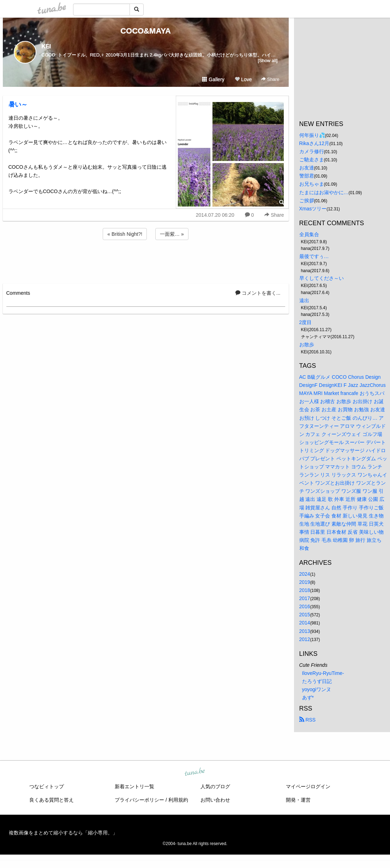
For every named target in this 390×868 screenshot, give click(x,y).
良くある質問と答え (52, 800)
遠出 (304, 300)
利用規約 (178, 800)
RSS (308, 720)
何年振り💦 (312, 135)
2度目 (306, 322)
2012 (305, 639)
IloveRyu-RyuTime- (323, 673)
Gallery (213, 79)
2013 (305, 631)
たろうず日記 (317, 681)
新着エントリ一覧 (134, 786)
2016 (305, 606)
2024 (305, 574)
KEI (46, 46)
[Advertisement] (146, 261)
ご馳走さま (312, 160)
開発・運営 (298, 800)
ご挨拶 (307, 200)
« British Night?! (125, 234)
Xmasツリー (313, 209)
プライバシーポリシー (139, 800)
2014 (305, 623)
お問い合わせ (215, 800)
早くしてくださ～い (322, 278)
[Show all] (268, 61)
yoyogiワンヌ (317, 689)
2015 (305, 615)
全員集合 (309, 234)
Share (270, 79)
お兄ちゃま (312, 184)
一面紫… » (172, 234)
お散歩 (307, 345)
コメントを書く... (258, 293)
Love (243, 79)
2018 (305, 590)
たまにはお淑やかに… (324, 192)
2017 (305, 598)
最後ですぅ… (314, 256)
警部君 (307, 176)
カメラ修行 (312, 151)
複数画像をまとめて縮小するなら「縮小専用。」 (63, 833)
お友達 (307, 168)
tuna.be (195, 772)
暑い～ (18, 104)
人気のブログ (215, 786)
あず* (308, 698)
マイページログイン (308, 786)
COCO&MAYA (146, 31)
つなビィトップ (47, 786)
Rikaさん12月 (314, 143)
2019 (305, 582)
